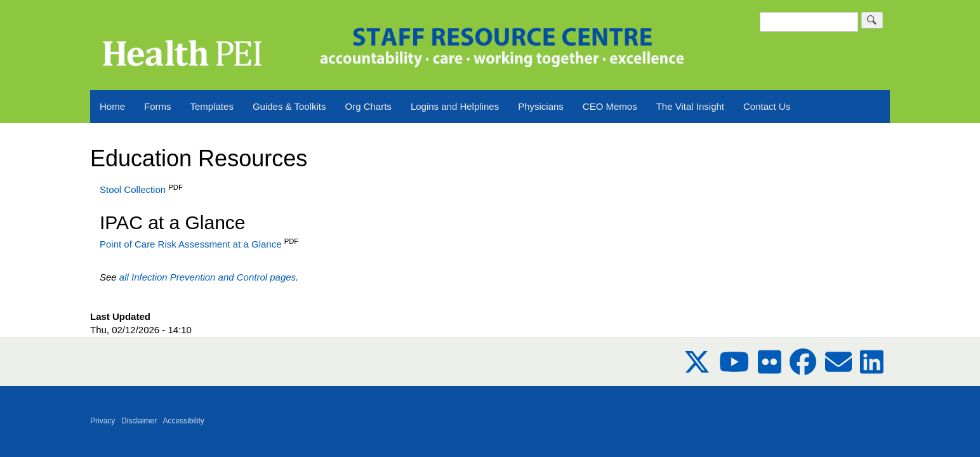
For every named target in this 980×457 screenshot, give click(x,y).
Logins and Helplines (455, 106)
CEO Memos (610, 106)
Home (112, 106)
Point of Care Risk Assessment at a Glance (191, 244)
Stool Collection (134, 189)
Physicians (541, 106)
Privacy (103, 421)
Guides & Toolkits (289, 106)
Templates (212, 106)
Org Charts (368, 106)
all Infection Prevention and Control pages (208, 277)
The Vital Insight (690, 106)
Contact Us (767, 106)
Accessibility (184, 421)
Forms (158, 106)
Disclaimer (139, 421)
